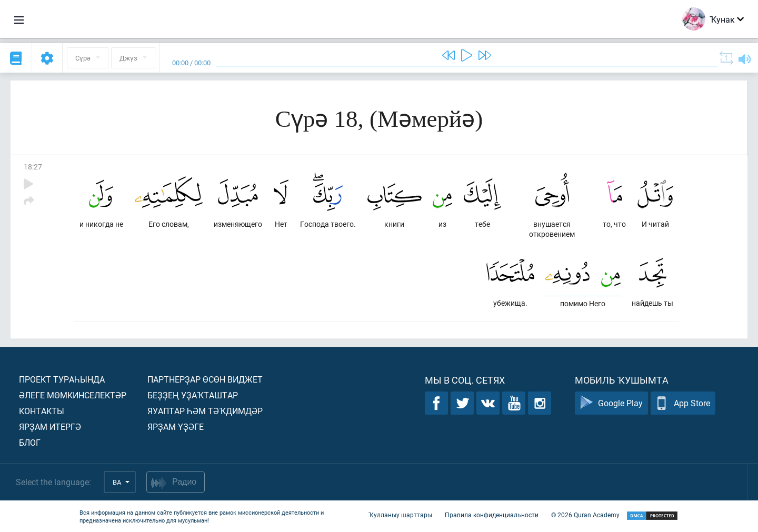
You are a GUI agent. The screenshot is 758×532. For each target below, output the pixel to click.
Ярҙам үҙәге (176, 426)
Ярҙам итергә (50, 426)
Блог (30, 442)
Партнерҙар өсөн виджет (205, 379)
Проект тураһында (62, 379)
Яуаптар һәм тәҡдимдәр (205, 411)
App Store (683, 403)
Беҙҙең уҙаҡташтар (193, 395)
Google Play (611, 403)
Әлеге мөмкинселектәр (73, 395)
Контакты (42, 411)
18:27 (33, 167)
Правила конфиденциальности (492, 515)
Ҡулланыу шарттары (400, 515)
